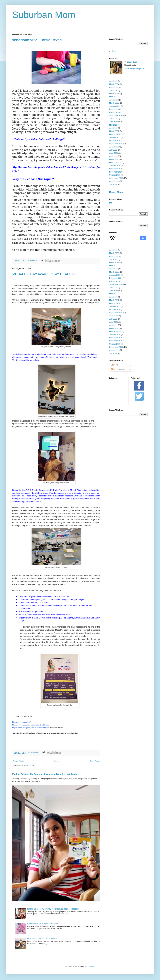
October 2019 (115, 175)
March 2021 (114, 131)
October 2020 (115, 141)
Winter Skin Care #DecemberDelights (43, 924)
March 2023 (114, 94)
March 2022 (114, 103)
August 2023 (114, 87)
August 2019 (114, 181)
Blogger (91, 966)
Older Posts (94, 761)
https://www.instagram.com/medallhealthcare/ (31, 728)
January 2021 (115, 137)
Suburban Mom (44, 15)
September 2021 (116, 116)
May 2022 (113, 97)
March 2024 (114, 84)
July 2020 (113, 150)
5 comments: (33, 261)
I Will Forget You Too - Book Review (42, 939)
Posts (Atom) (29, 766)
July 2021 (113, 119)
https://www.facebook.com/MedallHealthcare (31, 725)
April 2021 (113, 128)
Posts (114, 365)
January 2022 (115, 106)
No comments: (34, 753)
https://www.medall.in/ (21, 722)
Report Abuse (116, 192)
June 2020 (114, 153)
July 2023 (113, 91)
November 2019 (116, 172)
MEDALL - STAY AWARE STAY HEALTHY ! (45, 274)
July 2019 (113, 184)
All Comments (118, 370)
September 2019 (116, 178)
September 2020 (116, 144)
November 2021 (116, 112)
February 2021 (115, 134)
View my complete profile (134, 69)
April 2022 (113, 100)
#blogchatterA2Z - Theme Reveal (37, 40)
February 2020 (115, 163)
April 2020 (113, 156)
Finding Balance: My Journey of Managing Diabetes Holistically (45, 774)
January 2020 (115, 166)
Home (57, 761)
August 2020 (114, 147)
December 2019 (116, 169)
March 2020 (114, 159)
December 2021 (116, 109)
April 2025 (113, 81)
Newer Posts (18, 761)
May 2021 (113, 125)
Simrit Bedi (132, 62)
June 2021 (114, 122)
